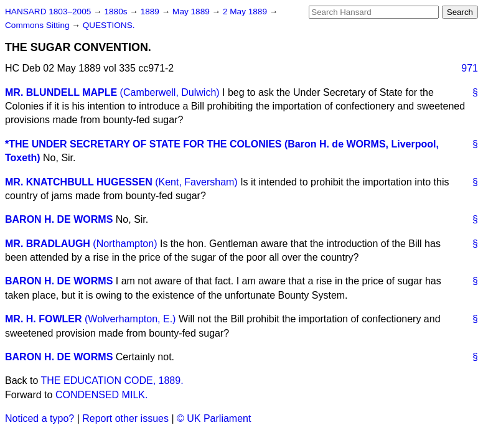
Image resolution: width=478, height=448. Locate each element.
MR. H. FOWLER (44, 319)
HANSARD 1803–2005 (48, 12)
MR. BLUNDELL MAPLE (61, 92)
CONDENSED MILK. (101, 395)
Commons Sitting (38, 25)
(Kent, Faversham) (196, 182)
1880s (117, 12)
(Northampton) (125, 244)
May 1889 (192, 12)
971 (470, 68)
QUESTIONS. (109, 25)
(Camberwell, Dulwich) (170, 92)
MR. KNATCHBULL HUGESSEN (79, 182)
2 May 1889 (246, 12)
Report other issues (125, 418)
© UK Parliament (214, 418)
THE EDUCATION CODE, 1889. (112, 380)
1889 (151, 12)
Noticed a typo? (40, 418)
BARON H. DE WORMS (59, 219)
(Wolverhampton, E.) (130, 319)
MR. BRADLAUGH (48, 244)
